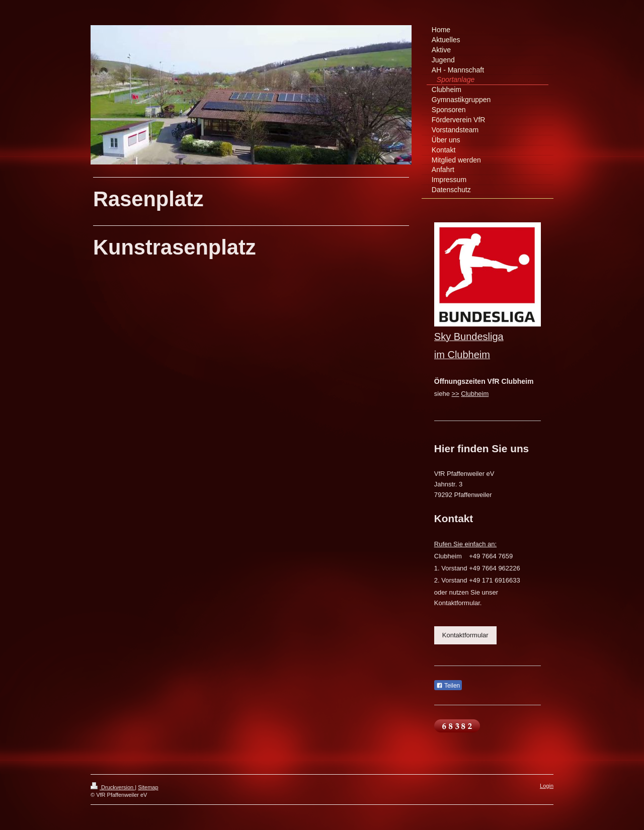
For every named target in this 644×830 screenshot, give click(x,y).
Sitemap (148, 787)
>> (456, 394)
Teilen (448, 686)
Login (547, 786)
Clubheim (475, 394)
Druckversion (113, 787)
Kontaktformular (465, 635)
